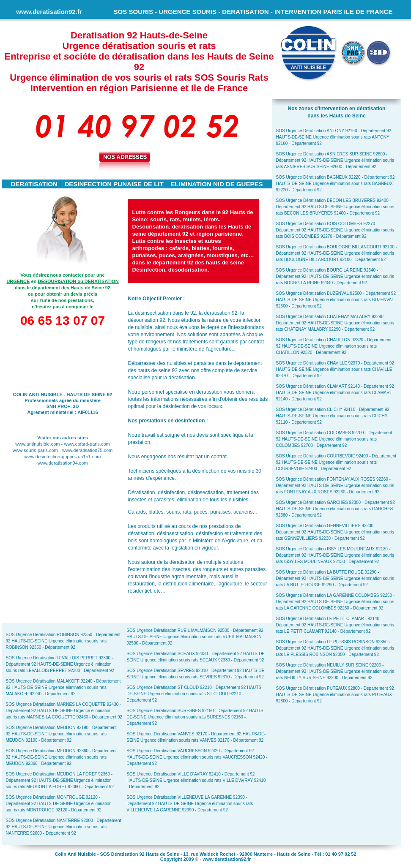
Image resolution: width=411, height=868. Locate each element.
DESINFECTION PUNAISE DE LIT (114, 184)
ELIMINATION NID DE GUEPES (216, 184)
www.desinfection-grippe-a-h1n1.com (63, 457)
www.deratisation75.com (87, 450)
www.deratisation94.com (62, 463)
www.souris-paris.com (35, 450)
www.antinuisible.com (37, 444)
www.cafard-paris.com (87, 444)
